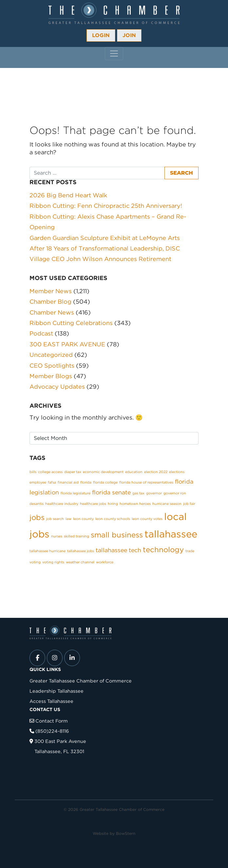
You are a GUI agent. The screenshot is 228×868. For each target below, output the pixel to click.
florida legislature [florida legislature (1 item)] (76, 493)
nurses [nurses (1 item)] (57, 536)
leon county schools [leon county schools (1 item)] (113, 519)
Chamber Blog (50, 302)
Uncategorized (51, 355)
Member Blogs (51, 376)
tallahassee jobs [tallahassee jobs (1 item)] (81, 551)
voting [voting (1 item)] (35, 562)
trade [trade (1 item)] (190, 551)
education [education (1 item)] (134, 472)
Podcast (41, 333)
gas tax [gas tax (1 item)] (138, 493)
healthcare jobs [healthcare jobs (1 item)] (93, 504)
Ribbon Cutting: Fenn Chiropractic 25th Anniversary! (106, 206)
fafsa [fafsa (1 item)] (52, 482)
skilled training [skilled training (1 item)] (76, 536)
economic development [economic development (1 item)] (103, 472)
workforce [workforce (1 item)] (105, 562)
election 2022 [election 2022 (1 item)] (156, 472)
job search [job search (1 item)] (55, 519)
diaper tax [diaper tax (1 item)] (73, 472)
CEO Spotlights (52, 366)
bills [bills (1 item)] (33, 472)
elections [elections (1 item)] (177, 472)
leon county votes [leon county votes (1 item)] (147, 519)
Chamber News (52, 312)
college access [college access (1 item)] (50, 472)
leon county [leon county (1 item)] (83, 519)
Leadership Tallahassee (57, 691)
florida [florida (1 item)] (86, 482)
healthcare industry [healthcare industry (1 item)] (62, 504)
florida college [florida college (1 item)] (105, 482)
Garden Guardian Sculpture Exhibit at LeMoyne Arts (105, 238)
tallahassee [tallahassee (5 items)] (171, 534)
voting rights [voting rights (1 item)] (53, 562)
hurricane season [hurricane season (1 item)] (167, 504)
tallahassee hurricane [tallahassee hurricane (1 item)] (47, 551)
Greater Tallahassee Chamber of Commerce (81, 681)
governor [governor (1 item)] (154, 493)
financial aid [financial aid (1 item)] (68, 482)
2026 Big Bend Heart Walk (68, 195)
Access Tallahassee (51, 701)
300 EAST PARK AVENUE (67, 344)
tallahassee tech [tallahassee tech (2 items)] (118, 550)
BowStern (126, 833)
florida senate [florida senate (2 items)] (111, 492)
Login (101, 35)
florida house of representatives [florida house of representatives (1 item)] (146, 482)
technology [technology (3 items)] (163, 550)
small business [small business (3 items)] (117, 535)
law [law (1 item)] (68, 519)
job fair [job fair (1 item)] (189, 504)
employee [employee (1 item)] (38, 482)
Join (129, 35)
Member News (51, 291)
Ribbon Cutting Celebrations (71, 323)
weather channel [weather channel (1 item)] (80, 562)
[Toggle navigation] (114, 54)
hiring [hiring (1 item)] (113, 504)
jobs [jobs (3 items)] (37, 517)
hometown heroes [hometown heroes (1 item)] (135, 504)
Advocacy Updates (57, 387)
